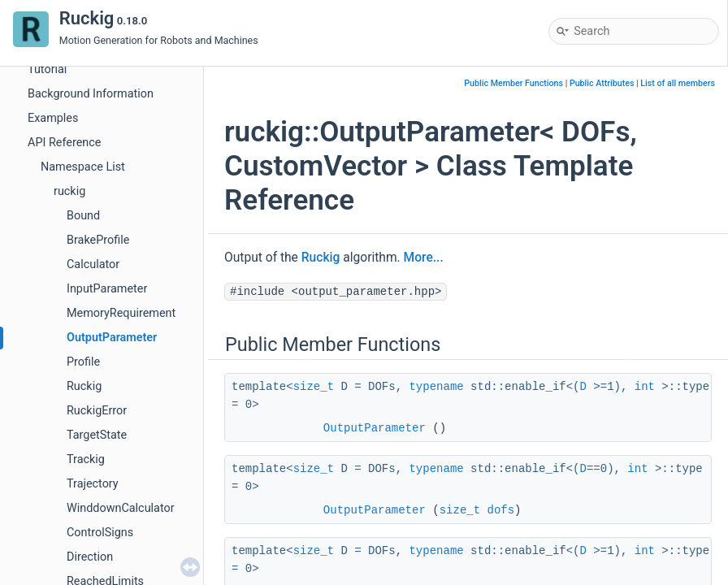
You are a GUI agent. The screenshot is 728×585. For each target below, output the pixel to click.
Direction (90, 557)
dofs (501, 510)
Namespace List (83, 167)
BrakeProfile (98, 240)
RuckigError (97, 411)
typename (436, 387)
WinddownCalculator (121, 508)
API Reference (64, 143)
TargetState (97, 435)
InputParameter (107, 289)
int (645, 387)
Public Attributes (602, 83)
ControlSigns (100, 533)
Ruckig (84, 386)
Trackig (86, 459)
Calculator (93, 264)
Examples (53, 118)
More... (424, 258)
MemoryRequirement (121, 313)
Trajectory (93, 484)
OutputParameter (112, 338)
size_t (314, 387)
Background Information (91, 94)
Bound (83, 216)
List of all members (678, 83)
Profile (83, 362)
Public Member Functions (513, 83)
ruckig (69, 191)
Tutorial (47, 69)
